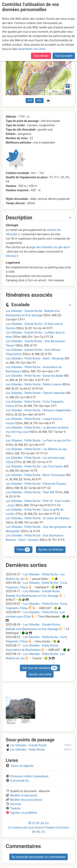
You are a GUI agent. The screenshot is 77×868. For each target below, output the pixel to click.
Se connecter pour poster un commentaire (39, 857)
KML (39, 100)
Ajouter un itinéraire (51, 549)
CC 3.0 (38, 827)
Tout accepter (64, 56)
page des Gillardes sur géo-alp (48, 247)
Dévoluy (11, 256)
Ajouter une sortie (40, 674)
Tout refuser (41, 56)
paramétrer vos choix (32, 49)
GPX (30, 100)
